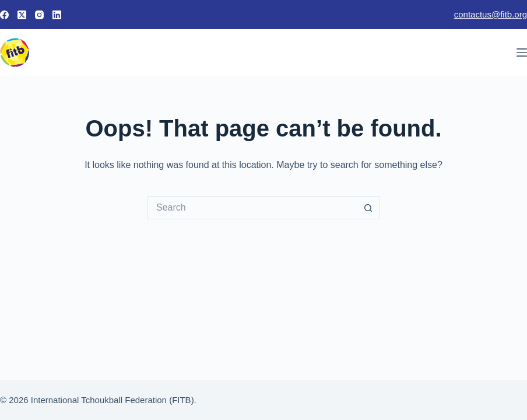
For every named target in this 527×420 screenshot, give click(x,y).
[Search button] (368, 208)
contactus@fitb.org (491, 14)
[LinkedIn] (57, 15)
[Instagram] (39, 15)
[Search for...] (252, 208)
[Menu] (522, 52)
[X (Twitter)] (22, 15)
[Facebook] (4, 15)
